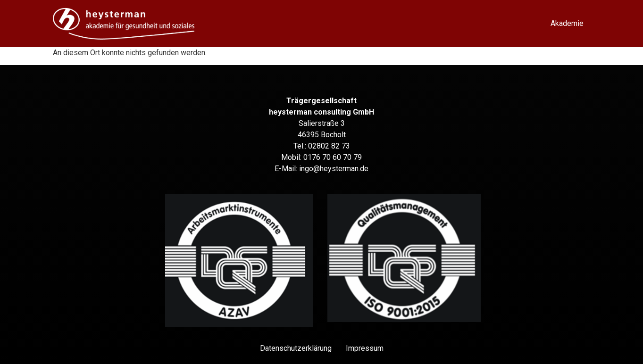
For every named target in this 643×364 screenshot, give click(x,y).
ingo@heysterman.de (334, 169)
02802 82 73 (329, 146)
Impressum (365, 348)
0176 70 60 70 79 (333, 157)
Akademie (567, 23)
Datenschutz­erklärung (296, 348)
